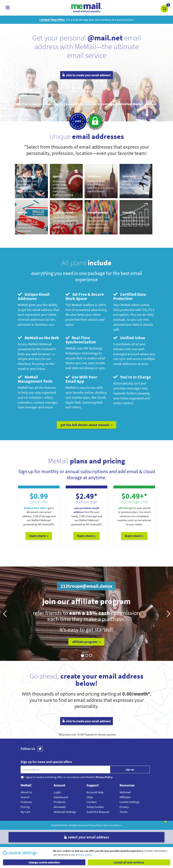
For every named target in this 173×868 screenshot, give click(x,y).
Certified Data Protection (130, 296)
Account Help (95, 792)
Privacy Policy (95, 825)
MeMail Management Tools (35, 379)
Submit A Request (98, 812)
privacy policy (84, 855)
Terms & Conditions (113, 825)
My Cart (25, 812)
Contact (91, 802)
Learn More (39, 536)
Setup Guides (95, 807)
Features (26, 802)
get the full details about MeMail (86, 425)
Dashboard (61, 797)
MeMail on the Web (38, 338)
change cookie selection (44, 862)
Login (57, 792)
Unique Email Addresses (34, 296)
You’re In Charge (132, 377)
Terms (124, 812)
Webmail (125, 792)
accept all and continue (129, 862)
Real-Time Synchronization (81, 340)
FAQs (90, 797)
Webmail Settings (65, 812)
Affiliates (125, 797)
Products (59, 802)
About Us (26, 792)
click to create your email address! (86, 75)
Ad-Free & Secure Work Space (85, 296)
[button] (164, 9)
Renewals (60, 807)
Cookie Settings (130, 802)
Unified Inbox (129, 338)
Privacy (124, 807)
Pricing (25, 807)
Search (25, 797)
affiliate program (86, 642)
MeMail (61, 825)
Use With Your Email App (81, 379)
